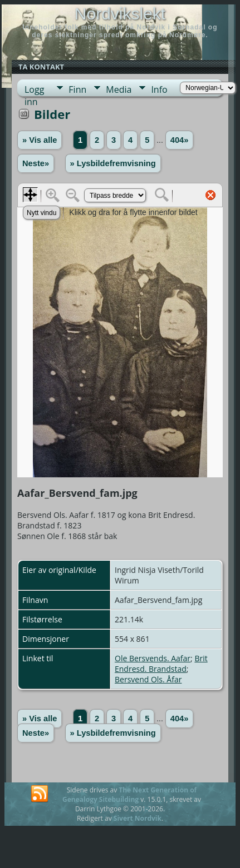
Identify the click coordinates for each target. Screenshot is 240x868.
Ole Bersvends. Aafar (153, 658)
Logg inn (34, 90)
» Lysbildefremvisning (113, 163)
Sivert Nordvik (138, 818)
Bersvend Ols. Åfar (148, 679)
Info (159, 89)
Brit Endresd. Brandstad (161, 664)
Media (119, 89)
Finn (77, 89)
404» (180, 140)
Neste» (36, 163)
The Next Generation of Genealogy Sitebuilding (129, 795)
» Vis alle (40, 140)
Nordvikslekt (120, 14)
